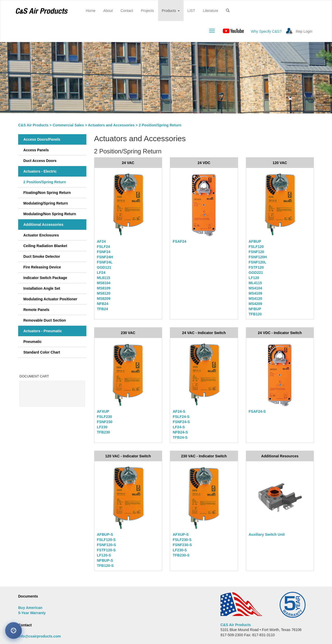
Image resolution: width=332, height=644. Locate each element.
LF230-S (180, 550)
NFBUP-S (105, 560)
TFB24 (103, 309)
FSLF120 (256, 247)
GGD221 (256, 273)
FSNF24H (105, 257)
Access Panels (36, 150)
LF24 (101, 273)
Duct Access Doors (40, 161)
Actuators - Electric (40, 171)
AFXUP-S (181, 534)
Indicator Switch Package (45, 278)
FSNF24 (104, 252)
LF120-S (104, 555)
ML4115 (255, 283)
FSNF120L (258, 262)
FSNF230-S (182, 545)
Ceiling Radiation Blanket (45, 246)
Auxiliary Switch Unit (267, 534)
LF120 (254, 278)
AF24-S (179, 411)
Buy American (30, 608)
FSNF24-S (181, 422)
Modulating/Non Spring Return (50, 214)
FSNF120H (258, 257)
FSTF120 (256, 267)
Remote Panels (36, 310)
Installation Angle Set (42, 288)
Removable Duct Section (45, 320)
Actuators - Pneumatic (43, 331)
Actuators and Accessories (111, 125)
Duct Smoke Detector (42, 256)
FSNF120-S (107, 545)
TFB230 (104, 432)
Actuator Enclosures (41, 235)
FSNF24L (105, 262)
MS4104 (255, 288)
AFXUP (103, 411)
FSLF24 (104, 247)
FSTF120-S (106, 550)
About (108, 11)
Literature (210, 11)
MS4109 (255, 293)
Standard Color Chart (42, 352)
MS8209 (104, 299)
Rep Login (304, 31)
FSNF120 (257, 252)
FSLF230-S (182, 540)
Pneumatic (33, 342)
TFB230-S (181, 555)
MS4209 (255, 304)
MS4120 (255, 299)
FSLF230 (105, 417)
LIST (191, 11)
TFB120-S (105, 566)
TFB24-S (180, 437)
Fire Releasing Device (42, 267)
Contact (127, 11)
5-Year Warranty (32, 613)
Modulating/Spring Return (46, 203)
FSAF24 (179, 241)
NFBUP (255, 309)
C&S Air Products (33, 125)
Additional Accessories (43, 225)
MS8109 (104, 288)
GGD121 (104, 267)
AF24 (101, 241)
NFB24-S (180, 432)
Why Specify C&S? (266, 31)
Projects (147, 11)
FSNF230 (105, 422)
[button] (228, 11)
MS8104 (104, 283)
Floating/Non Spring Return (47, 193)
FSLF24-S (181, 417)
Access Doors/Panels (42, 139)
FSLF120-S (106, 540)
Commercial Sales (68, 125)
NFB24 (103, 304)
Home (93, 10)
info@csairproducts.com (40, 636)
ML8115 (104, 278)
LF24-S (179, 427)
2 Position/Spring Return (45, 182)
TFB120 (255, 314)
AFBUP (255, 241)
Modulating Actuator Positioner (50, 299)
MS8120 (104, 293)
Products (171, 11)
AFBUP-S (105, 534)
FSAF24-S (257, 411)
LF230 (102, 427)
